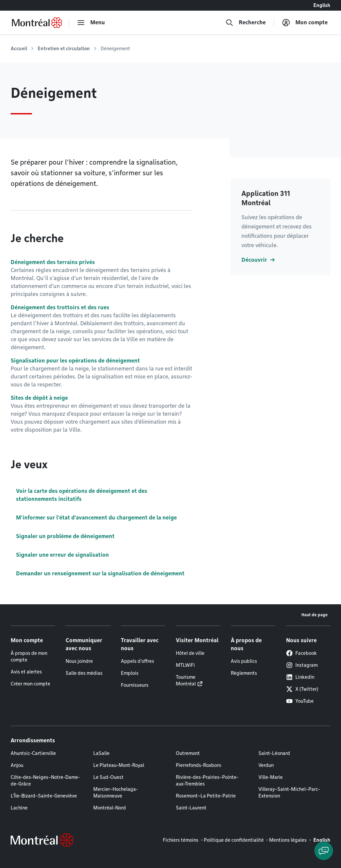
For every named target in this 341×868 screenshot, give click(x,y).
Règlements (244, 673)
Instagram (302, 665)
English (322, 5)
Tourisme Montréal (186, 680)
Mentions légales (288, 840)
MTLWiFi (185, 665)
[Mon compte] (305, 23)
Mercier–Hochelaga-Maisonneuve (116, 793)
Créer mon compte (30, 684)
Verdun (266, 765)
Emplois (130, 673)
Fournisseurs (135, 685)
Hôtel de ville (190, 653)
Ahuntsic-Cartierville (33, 753)
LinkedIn (300, 677)
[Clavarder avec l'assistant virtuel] (324, 851)
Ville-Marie (271, 777)
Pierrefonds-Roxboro (198, 765)
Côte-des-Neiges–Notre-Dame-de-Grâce (45, 781)
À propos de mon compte (29, 656)
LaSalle (101, 753)
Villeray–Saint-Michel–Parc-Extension (289, 793)
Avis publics (244, 661)
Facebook (301, 653)
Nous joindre (79, 661)
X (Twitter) (302, 689)
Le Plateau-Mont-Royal (119, 765)
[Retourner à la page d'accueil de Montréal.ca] (37, 23)
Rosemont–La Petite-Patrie (206, 796)
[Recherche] (246, 23)
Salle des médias (84, 673)
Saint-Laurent (191, 808)
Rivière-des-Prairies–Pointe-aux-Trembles (207, 781)
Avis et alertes (26, 672)
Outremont (188, 753)
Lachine (19, 808)
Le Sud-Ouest (108, 777)
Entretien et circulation (64, 49)
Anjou (17, 765)
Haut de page (315, 615)
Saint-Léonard (274, 753)
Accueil (19, 49)
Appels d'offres (138, 661)
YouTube (300, 701)
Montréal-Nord (110, 808)
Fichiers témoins (181, 840)
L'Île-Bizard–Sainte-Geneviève (44, 796)
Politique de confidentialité (234, 840)
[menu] (91, 23)
